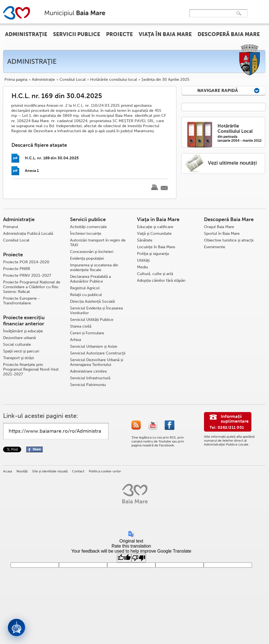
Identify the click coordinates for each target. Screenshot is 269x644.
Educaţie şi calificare (155, 227)
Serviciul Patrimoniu (88, 385)
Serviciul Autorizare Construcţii (98, 353)
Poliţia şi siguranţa (153, 254)
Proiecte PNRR (17, 269)
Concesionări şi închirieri (92, 252)
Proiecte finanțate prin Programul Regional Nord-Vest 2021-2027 (31, 369)
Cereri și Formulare (87, 333)
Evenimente (215, 247)
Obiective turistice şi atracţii (229, 240)
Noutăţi (22, 471)
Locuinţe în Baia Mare (156, 247)
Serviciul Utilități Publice (92, 320)
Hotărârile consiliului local (114, 80)
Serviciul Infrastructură (90, 378)
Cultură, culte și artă (155, 274)
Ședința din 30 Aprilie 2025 (165, 80)
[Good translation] (124, 558)
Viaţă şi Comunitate (154, 234)
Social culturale (17, 345)
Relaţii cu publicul (86, 295)
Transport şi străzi (18, 358)
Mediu (142, 267)
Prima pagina (16, 80)
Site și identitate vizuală (50, 471)
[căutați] (213, 17)
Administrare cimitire (88, 371)
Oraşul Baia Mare (219, 227)
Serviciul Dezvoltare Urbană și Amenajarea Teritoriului (97, 362)
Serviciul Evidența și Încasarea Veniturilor (96, 311)
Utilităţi (143, 260)
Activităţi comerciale (88, 227)
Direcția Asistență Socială (92, 301)
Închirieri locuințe (86, 234)
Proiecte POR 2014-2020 (26, 262)
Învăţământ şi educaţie (23, 331)
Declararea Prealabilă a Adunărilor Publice (90, 279)
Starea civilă (81, 326)
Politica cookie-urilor (105, 471)
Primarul (11, 227)
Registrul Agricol (85, 288)
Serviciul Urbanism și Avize (94, 346)
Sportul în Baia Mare (222, 234)
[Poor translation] (139, 558)
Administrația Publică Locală (28, 234)
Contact (78, 471)
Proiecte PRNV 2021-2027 (27, 275)
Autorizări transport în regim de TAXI (98, 243)
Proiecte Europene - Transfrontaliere (21, 301)
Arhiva (75, 340)
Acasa (8, 471)
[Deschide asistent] (16, 628)
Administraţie (43, 80)
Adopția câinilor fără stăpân (161, 280)
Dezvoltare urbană (19, 338)
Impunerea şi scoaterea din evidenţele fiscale (94, 267)
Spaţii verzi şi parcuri (21, 351)
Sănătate (145, 240)
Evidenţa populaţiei (87, 258)
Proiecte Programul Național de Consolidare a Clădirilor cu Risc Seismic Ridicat (32, 287)
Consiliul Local (73, 80)
